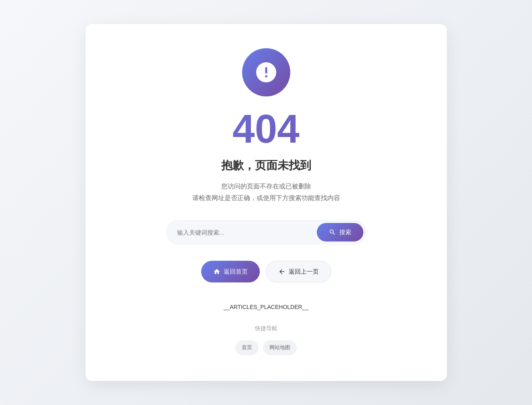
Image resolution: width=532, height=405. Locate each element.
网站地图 (280, 347)
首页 (247, 347)
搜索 (340, 232)
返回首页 (230, 272)
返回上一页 (299, 272)
